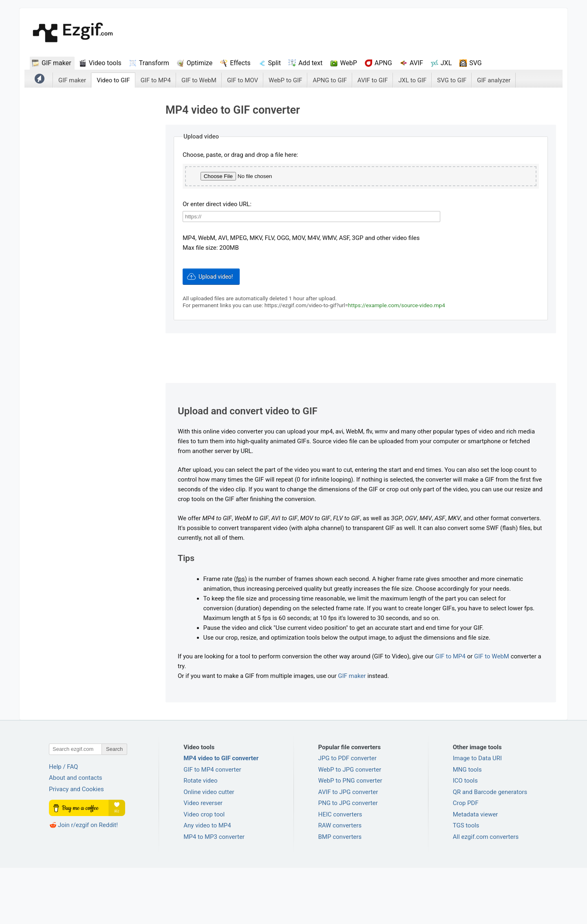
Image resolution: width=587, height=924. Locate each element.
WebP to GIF (285, 80)
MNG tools (467, 826)
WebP (349, 63)
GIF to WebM (199, 80)
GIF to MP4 (156, 80)
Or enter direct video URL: (217, 261)
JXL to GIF (412, 80)
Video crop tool (204, 871)
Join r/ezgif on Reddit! (88, 881)
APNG (383, 63)
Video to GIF (113, 80)
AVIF (416, 63)
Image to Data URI (477, 814)
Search (114, 805)
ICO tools (465, 837)
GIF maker (56, 63)
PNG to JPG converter (348, 859)
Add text (310, 63)
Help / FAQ (63, 823)
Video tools (105, 63)
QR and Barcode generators (490, 848)
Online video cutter (209, 848)
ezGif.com (73, 33)
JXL (446, 63)
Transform (154, 63)
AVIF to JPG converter (348, 848)
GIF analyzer (494, 80)
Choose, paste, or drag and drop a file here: (240, 155)
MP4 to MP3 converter (214, 893)
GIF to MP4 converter (212, 826)
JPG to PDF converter (348, 814)
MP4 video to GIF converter (221, 814)
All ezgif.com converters (486, 893)
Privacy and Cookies (76, 845)
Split (274, 63)
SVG (475, 63)
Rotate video (200, 837)
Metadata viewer (476, 871)
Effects (240, 63)
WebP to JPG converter (350, 826)
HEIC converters (340, 871)
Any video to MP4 (207, 882)
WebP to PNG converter (350, 837)
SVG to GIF (452, 80)
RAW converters (340, 882)
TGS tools (466, 882)
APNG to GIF (330, 80)
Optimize (200, 63)
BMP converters (340, 893)
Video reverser (203, 859)
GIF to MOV (243, 80)
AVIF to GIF (373, 80)
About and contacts (76, 834)
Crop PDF (466, 859)
